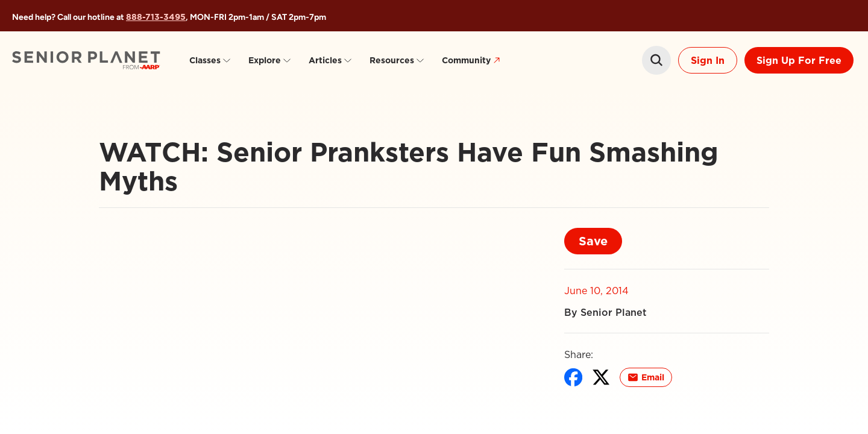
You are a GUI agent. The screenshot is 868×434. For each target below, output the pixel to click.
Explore (270, 60)
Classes (210, 60)
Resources (397, 60)
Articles (331, 60)
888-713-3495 (156, 17)
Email (646, 377)
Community (473, 61)
